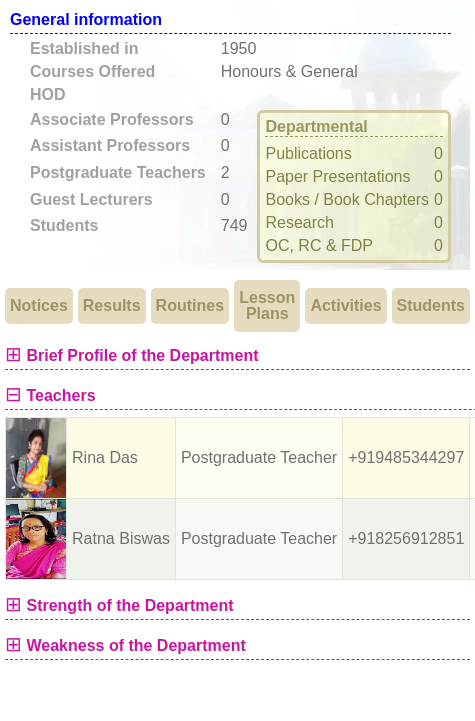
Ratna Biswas (121, 538)
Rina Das (105, 457)
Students (431, 305)
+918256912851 (406, 538)
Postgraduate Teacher (259, 457)
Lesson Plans (267, 305)
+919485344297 (406, 457)
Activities (345, 305)
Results (112, 305)
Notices (39, 305)
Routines (190, 305)
